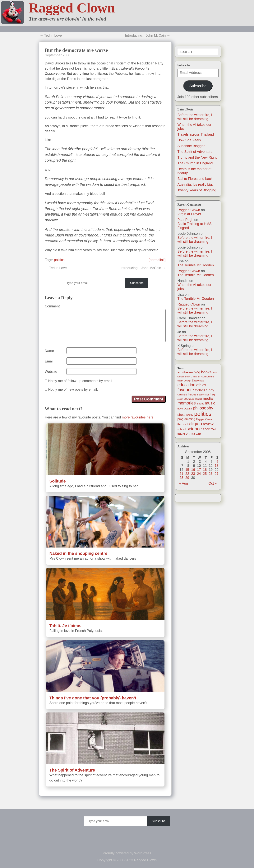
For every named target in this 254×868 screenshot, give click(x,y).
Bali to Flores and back (195, 179)
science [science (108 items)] (194, 429)
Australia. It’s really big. (195, 184)
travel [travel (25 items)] (181, 434)
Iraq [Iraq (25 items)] (212, 394)
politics (59, 260)
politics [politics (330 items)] (203, 414)
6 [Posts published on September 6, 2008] (218, 462)
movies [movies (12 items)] (200, 404)
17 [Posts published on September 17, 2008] (199, 470)
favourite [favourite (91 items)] (186, 390)
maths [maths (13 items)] (199, 399)
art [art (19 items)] (179, 372)
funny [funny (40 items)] (210, 390)
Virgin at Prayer (189, 214)
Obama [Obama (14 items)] (188, 409)
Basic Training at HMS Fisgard (195, 226)
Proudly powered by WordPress (127, 853)
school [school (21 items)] (182, 429)
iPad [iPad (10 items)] (207, 395)
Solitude (58, 481)
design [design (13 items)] (188, 381)
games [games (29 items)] (182, 394)
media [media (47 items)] (208, 398)
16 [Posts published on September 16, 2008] (193, 470)
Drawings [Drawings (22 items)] (198, 380)
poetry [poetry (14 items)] (190, 415)
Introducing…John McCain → (148, 35)
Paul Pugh (185, 220)
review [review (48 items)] (208, 424)
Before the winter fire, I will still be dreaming (195, 117)
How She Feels (189, 140)
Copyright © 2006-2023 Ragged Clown (127, 860)
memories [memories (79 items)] (187, 403)
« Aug (184, 483)
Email (49, 361)
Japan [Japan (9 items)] (180, 399)
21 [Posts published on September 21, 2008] (181, 474)
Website (51, 372)
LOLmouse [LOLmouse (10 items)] (189, 399)
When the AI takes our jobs (194, 287)
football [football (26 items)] (200, 390)
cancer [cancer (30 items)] (196, 376)
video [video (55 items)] (190, 434)
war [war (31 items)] (198, 434)
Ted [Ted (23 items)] (214, 429)
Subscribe (198, 86)
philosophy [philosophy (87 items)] (203, 408)
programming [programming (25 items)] (186, 419)
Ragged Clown (72, 8)
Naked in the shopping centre (78, 553)
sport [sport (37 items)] (207, 429)
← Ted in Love (51, 35)
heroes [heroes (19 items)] (192, 394)
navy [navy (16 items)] (180, 409)
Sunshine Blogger (191, 146)
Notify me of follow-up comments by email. (81, 381)
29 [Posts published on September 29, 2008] (187, 478)
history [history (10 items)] (200, 395)
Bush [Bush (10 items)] (187, 377)
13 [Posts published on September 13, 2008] (217, 466)
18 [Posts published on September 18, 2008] (205, 470)
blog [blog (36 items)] (197, 372)
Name (49, 351)
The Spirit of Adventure (195, 152)
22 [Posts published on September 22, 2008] (187, 474)
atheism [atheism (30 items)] (187, 372)
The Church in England (195, 163)
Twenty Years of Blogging (197, 190)
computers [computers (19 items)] (208, 376)
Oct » (212, 483)
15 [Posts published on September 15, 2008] (187, 470)
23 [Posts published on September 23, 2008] (193, 474)
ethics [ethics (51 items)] (201, 385)
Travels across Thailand (196, 134)
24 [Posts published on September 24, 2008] (199, 474)
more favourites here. (138, 417)
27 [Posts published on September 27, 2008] (217, 474)
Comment (52, 306)
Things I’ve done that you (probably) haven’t (93, 698)
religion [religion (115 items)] (195, 424)
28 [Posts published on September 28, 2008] (181, 478)
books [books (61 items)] (206, 372)
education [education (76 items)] (187, 385)
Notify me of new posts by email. (73, 390)
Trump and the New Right (197, 157)
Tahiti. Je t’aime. (65, 626)
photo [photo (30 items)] (182, 415)
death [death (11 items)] (180, 381)
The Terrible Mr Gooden (196, 265)
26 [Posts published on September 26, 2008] (211, 474)
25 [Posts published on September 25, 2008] (205, 474)
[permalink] (157, 260)
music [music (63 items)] (210, 403)
